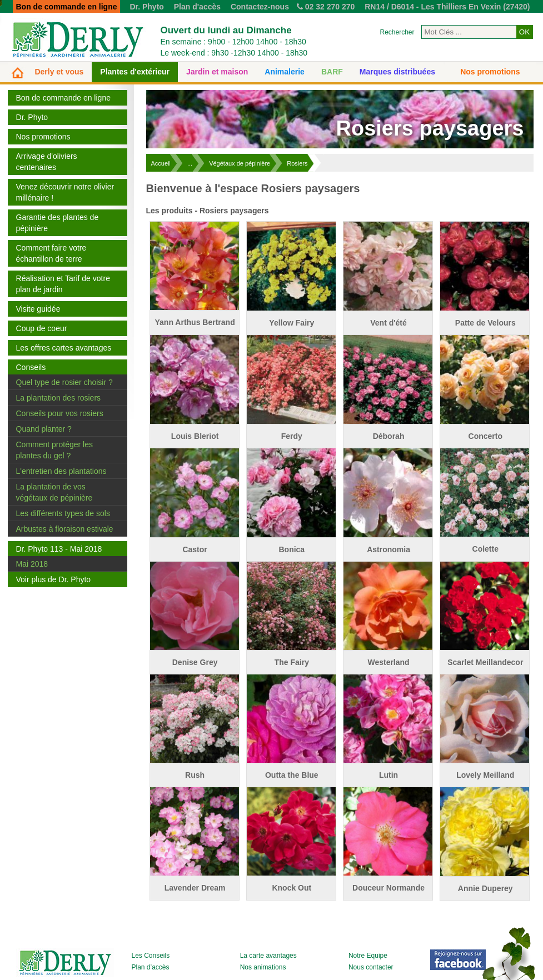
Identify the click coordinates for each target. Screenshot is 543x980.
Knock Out (292, 888)
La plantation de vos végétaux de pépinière (54, 492)
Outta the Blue (292, 775)
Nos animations (263, 967)
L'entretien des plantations (61, 471)
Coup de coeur (42, 328)
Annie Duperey (485, 888)
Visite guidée (38, 309)
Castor (195, 549)
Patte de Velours (485, 323)
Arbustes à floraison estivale (65, 529)
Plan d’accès (151, 967)
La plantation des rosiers (59, 398)
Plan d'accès (197, 7)
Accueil (161, 163)
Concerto (485, 436)
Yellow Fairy (292, 323)
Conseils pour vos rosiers (60, 413)
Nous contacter (371, 967)
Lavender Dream (195, 888)
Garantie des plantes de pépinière (58, 223)
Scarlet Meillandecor (485, 662)
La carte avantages (268, 956)
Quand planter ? (44, 429)
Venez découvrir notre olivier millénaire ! (65, 192)
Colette (485, 549)
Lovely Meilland (485, 775)
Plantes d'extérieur (135, 72)
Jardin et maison (217, 72)
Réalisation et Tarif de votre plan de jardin (63, 284)
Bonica (292, 549)
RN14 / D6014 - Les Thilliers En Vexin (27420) (447, 7)
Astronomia (388, 549)
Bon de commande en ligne (63, 98)
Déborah (389, 436)
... (190, 163)
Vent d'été (388, 323)
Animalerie (285, 72)
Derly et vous (59, 72)
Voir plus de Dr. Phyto (54, 579)
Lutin (388, 775)
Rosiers (297, 163)
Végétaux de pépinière (240, 163)
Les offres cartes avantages (64, 348)
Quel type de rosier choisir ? (64, 382)
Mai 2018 (32, 564)
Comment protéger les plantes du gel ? (55, 450)
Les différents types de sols (63, 513)
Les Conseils (151, 956)
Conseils (31, 367)
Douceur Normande (388, 888)
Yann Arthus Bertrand (195, 322)
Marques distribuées (397, 72)
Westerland (388, 662)
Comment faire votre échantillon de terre (51, 253)
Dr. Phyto (146, 7)
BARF (332, 72)
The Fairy (292, 662)
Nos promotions (490, 72)
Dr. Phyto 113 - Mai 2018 (59, 549)
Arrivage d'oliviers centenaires (47, 162)
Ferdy (292, 436)
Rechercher (397, 32)
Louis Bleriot (195, 436)
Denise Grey (195, 662)
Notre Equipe (368, 956)
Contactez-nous (260, 7)
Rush (195, 775)
